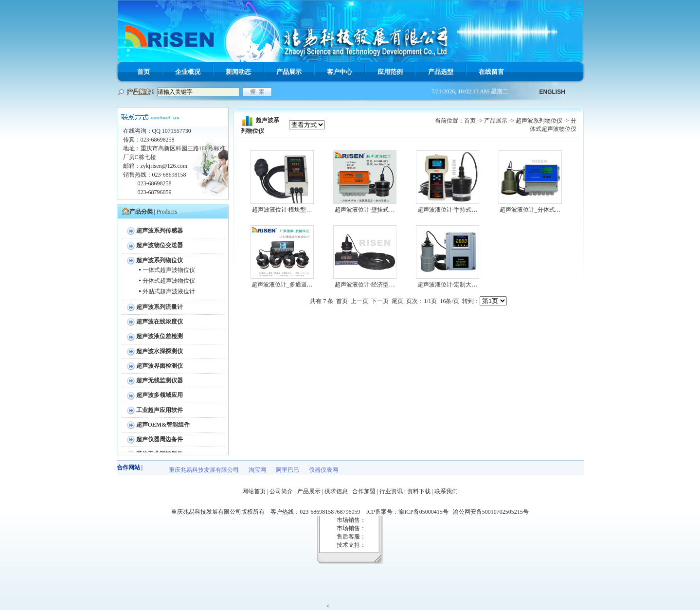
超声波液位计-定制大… (448, 285)
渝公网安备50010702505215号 (491, 512)
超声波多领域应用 (160, 395)
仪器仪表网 (323, 470)
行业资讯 (391, 491)
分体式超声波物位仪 (169, 281)
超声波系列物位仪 (160, 260)
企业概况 (188, 72)
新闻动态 (238, 72)
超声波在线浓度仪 (160, 322)
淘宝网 (257, 470)
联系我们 (446, 491)
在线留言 (491, 72)
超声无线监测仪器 (160, 380)
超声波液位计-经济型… (365, 285)
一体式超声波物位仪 (169, 270)
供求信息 (336, 491)
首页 (144, 72)
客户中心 (340, 72)
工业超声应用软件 (160, 410)
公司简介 (281, 491)
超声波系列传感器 (160, 231)
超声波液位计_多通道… (282, 285)
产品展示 (289, 72)
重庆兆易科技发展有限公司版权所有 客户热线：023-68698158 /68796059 (269, 512)
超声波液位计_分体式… (530, 210)
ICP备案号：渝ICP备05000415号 (409, 512)
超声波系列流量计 (160, 307)
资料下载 (419, 491)
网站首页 (254, 491)
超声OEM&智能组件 (163, 425)
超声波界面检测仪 (160, 366)
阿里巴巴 (287, 470)
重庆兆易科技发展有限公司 (204, 470)
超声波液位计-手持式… (448, 210)
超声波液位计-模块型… (282, 210)
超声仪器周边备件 (160, 439)
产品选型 (441, 72)
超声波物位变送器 (160, 245)
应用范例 (390, 72)
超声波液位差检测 (160, 336)
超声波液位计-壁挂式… (365, 210)
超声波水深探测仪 (160, 351)
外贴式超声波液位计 (169, 291)
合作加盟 (364, 491)
